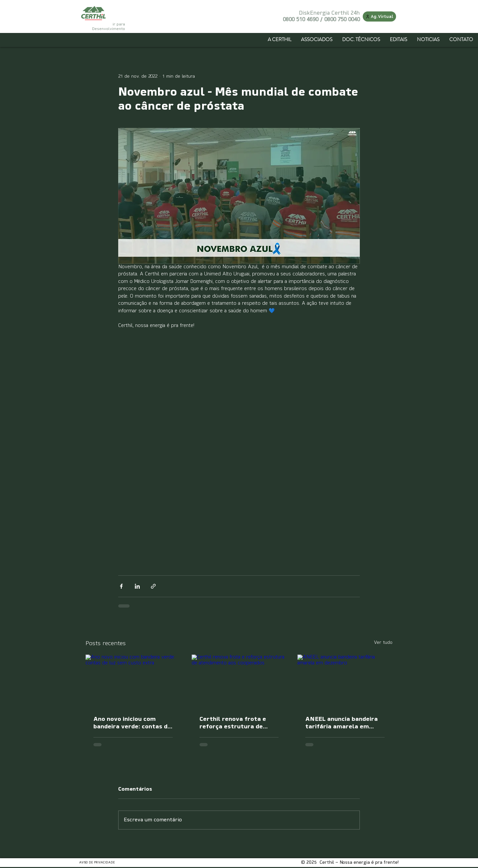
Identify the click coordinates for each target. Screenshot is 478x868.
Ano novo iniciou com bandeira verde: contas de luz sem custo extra (132, 723)
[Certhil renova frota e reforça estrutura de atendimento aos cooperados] (239, 681)
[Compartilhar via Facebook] (121, 586)
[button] (317, 39)
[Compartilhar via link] (153, 586)
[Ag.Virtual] (379, 16)
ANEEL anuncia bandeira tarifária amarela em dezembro (342, 723)
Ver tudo (383, 643)
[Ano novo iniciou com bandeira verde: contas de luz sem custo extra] (133, 681)
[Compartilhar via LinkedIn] (137, 586)
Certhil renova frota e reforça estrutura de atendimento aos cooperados (233, 723)
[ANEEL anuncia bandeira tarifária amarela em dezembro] (345, 681)
